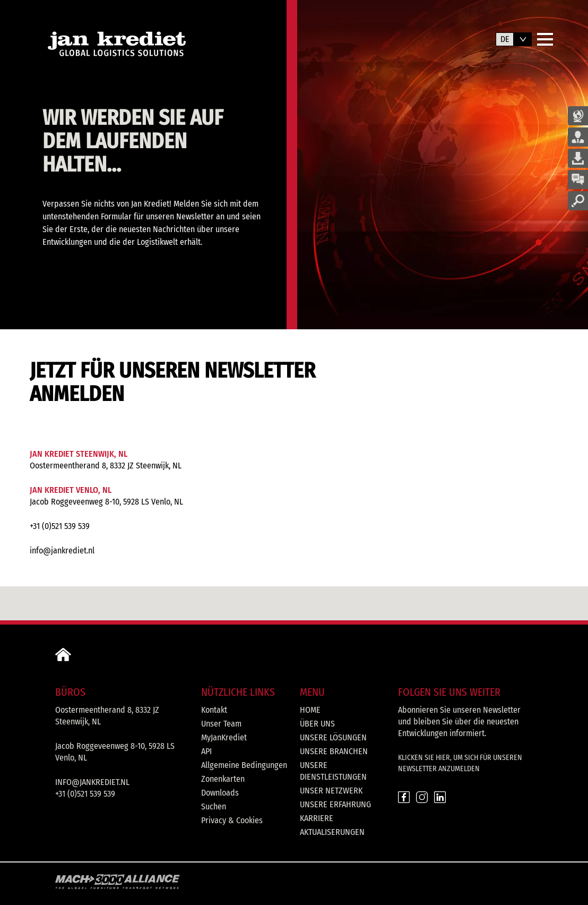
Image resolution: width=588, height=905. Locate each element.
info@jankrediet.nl (62, 550)
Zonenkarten (223, 779)
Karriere (317, 818)
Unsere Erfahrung (335, 804)
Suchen (214, 806)
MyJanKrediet (224, 737)
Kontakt (214, 710)
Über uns (317, 724)
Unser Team (221, 724)
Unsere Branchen (334, 751)
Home (310, 710)
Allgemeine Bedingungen (244, 765)
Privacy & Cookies (232, 820)
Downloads (220, 793)
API (206, 751)
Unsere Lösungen (333, 737)
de (505, 39)
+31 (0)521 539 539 (60, 526)
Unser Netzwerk (331, 791)
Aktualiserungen (332, 832)
